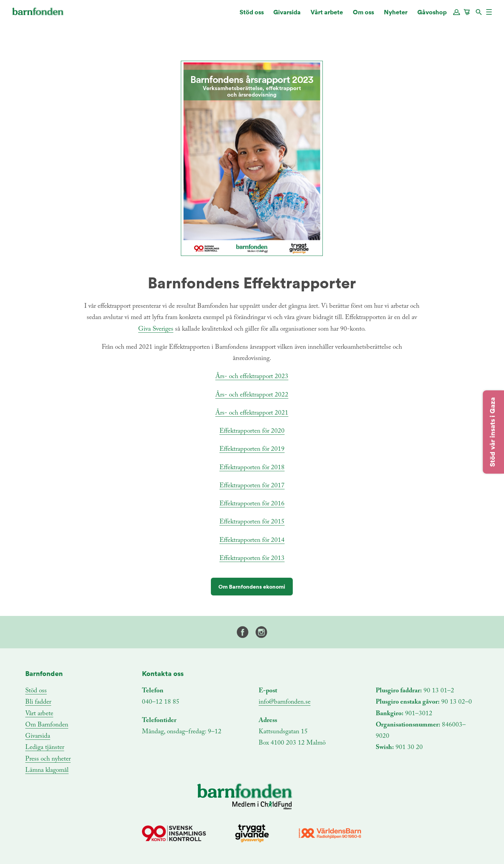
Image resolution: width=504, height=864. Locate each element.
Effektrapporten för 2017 (252, 486)
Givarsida (287, 15)
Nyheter (396, 15)
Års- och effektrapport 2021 (252, 413)
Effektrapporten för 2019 (252, 449)
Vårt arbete (327, 15)
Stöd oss (252, 15)
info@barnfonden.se (285, 702)
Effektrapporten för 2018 (252, 468)
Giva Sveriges (156, 329)
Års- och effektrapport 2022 (252, 395)
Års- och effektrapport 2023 (252, 377)
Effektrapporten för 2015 (252, 522)
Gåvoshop (432, 15)
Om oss (363, 15)
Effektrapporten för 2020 (252, 431)
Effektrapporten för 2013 (252, 558)
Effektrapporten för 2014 (252, 540)
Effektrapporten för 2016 (252, 504)
